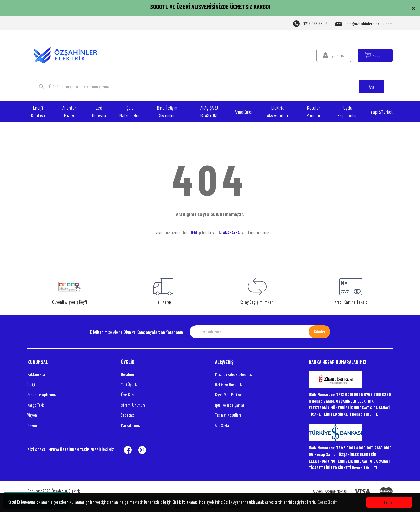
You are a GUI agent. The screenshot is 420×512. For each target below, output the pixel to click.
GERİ (193, 232)
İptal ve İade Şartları (230, 405)
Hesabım (128, 374)
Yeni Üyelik (129, 384)
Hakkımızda (36, 374)
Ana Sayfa (222, 425)
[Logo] (69, 55)
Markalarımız (131, 425)
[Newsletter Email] (260, 332)
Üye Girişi (128, 395)
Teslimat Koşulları (228, 415)
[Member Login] (334, 55)
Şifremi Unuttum (133, 405)
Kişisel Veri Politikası (229, 395)
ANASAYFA (231, 232)
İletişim (32, 384)
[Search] (210, 87)
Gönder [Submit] (320, 332)
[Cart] (375, 55)
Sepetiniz (128, 415)
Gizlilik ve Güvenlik (228, 384)
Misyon (32, 425)
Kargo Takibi (36, 405)
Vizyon (32, 415)
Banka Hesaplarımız (42, 395)
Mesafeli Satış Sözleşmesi (234, 374)
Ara (371, 87)
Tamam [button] (389, 502)
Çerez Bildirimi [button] (328, 502)
